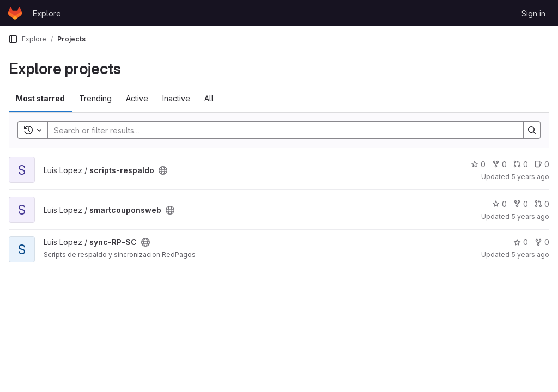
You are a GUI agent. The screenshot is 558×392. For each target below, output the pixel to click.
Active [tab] (137, 98)
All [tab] (209, 98)
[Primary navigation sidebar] (13, 39)
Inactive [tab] (176, 98)
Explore (47, 13)
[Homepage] (15, 13)
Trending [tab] (95, 98)
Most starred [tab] (40, 98)
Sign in (533, 13)
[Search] (280, 130)
